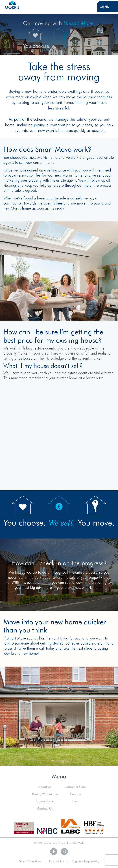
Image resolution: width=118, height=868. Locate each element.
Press (75, 801)
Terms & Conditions (30, 861)
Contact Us (45, 808)
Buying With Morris (45, 794)
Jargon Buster (45, 801)
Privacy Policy (56, 861)
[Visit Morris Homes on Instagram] (64, 851)
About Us (45, 787)
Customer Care (75, 787)
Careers (75, 794)
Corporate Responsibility (85, 861)
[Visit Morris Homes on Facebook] (54, 851)
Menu (105, 6)
